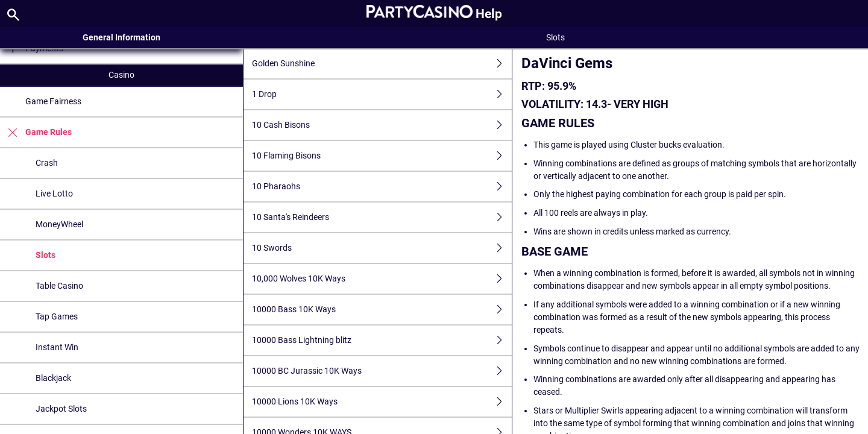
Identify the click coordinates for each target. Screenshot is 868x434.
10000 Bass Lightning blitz (382, 340)
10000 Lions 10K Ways (382, 402)
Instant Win (57, 347)
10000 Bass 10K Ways (382, 310)
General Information (121, 37)
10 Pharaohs (382, 187)
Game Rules (36, 132)
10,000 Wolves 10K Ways (382, 279)
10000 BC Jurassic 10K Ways (382, 371)
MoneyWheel (59, 224)
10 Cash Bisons (382, 125)
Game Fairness (53, 101)
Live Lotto (54, 193)
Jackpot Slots (61, 409)
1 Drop (382, 94)
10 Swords (382, 248)
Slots (46, 255)
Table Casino (59, 286)
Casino (121, 75)
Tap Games (57, 316)
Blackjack (53, 378)
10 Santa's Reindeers (382, 217)
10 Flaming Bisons (382, 156)
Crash (47, 163)
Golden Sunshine (382, 64)
